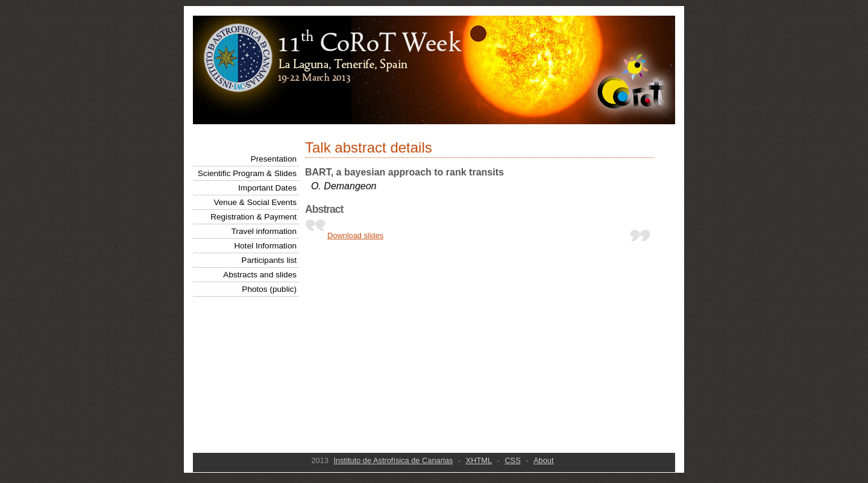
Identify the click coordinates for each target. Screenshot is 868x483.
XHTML (479, 460)
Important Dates (267, 188)
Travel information (264, 231)
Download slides (355, 235)
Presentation (274, 159)
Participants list (269, 260)
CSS (512, 460)
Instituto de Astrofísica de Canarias (394, 460)
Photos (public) (269, 289)
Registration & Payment (253, 217)
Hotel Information (265, 246)
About (543, 460)
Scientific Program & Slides (247, 173)
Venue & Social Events (255, 202)
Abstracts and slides (260, 275)
